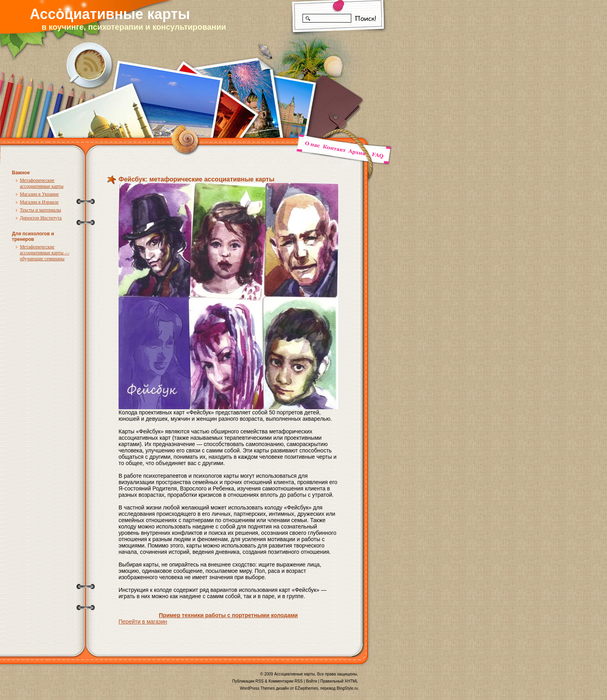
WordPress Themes (257, 688)
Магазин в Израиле (39, 202)
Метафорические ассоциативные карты (42, 183)
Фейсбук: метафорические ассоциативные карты (196, 179)
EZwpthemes (306, 688)
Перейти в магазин (143, 622)
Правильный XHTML (339, 681)
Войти (312, 681)
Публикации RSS (248, 681)
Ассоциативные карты (110, 14)
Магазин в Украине (39, 194)
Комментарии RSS (285, 681)
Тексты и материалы (40, 210)
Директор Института (41, 218)
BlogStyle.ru (347, 688)
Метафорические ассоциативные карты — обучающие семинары (45, 253)
